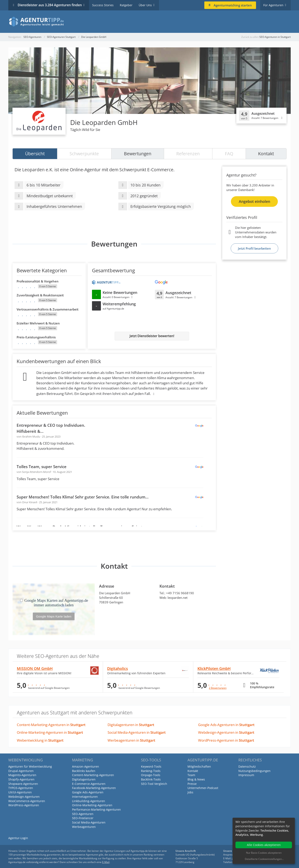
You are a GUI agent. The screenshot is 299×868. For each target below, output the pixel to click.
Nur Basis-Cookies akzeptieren (264, 853)
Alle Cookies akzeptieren (264, 845)
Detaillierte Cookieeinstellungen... (264, 859)
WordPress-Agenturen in (226, 740)
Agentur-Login (18, 838)
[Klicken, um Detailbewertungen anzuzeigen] (261, 116)
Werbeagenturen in (131, 740)
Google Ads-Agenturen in (226, 725)
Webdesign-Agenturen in (226, 732)
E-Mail (106, 862)
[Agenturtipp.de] (149, 22)
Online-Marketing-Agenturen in (50, 732)
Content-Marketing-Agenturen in (51, 725)
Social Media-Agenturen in (137, 732)
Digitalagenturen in (131, 725)
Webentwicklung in (40, 740)
